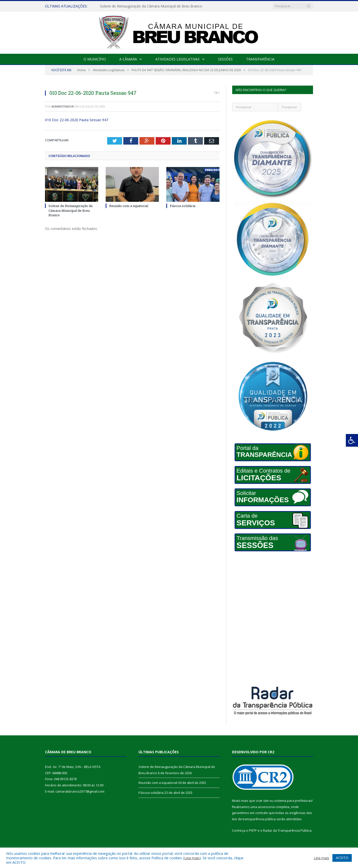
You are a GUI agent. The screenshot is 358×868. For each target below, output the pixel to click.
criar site (262, 801)
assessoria (266, 807)
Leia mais (192, 858)
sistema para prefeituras (293, 801)
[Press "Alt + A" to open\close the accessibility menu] (352, 440)
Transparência (260, 59)
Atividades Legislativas (178, 59)
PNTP (253, 830)
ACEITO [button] (342, 858)
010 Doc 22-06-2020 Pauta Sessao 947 (77, 120)
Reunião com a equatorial (129, 206)
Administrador (63, 106)
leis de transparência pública (254, 819)
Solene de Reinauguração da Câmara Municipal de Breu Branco (151, 6)
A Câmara (128, 59)
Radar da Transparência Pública (287, 830)
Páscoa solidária (183, 206)
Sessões (225, 59)
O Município (95, 59)
